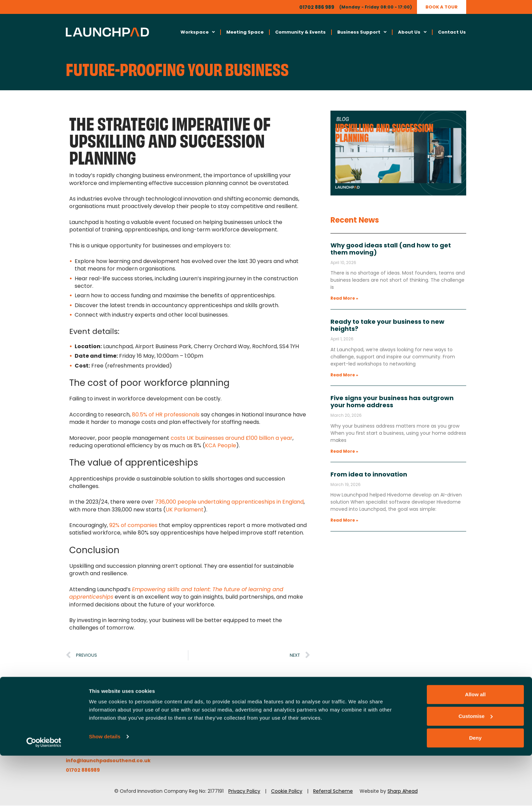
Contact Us (452, 32)
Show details (105, 787)
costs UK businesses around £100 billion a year (232, 439)
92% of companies (133, 526)
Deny (476, 788)
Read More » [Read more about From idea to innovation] (344, 521)
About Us (412, 33)
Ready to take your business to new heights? (387, 326)
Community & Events (300, 32)
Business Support (362, 33)
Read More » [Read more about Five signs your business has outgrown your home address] (344, 452)
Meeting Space (245, 32)
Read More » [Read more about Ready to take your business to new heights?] (344, 376)
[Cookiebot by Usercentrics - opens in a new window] (44, 793)
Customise (476, 766)
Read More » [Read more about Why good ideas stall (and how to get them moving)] (344, 299)
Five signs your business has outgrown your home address (392, 403)
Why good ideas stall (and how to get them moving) (391, 250)
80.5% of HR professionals (166, 416)
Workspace (198, 33)
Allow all (476, 745)
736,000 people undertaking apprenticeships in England (229, 503)
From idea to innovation (369, 475)
